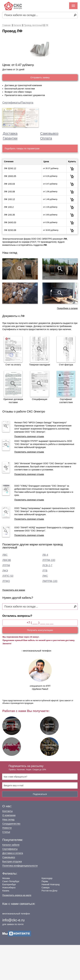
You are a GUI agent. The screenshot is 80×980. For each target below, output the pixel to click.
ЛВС (5, 555)
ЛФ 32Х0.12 (10, 168)
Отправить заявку (40, 77)
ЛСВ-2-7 (47, 565)
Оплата (46, 138)
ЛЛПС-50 (8, 576)
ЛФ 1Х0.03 (9, 184)
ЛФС (45, 576)
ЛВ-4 (45, 555)
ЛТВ (45, 571)
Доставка (10, 133)
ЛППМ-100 (49, 560)
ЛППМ (6, 565)
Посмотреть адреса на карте (17, 895)
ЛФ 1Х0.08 (9, 192)
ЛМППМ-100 (50, 581)
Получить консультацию (40, 630)
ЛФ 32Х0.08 (10, 230)
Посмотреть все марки (14, 590)
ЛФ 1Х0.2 (9, 207)
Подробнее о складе (67, 308)
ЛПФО (6, 581)
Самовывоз (49, 133)
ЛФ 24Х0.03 (10, 222)
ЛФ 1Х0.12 (9, 199)
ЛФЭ (5, 571)
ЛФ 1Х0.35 (9, 215)
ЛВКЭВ (7, 560)
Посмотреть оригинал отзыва (29, 436)
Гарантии (10, 138)
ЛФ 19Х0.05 (10, 176)
